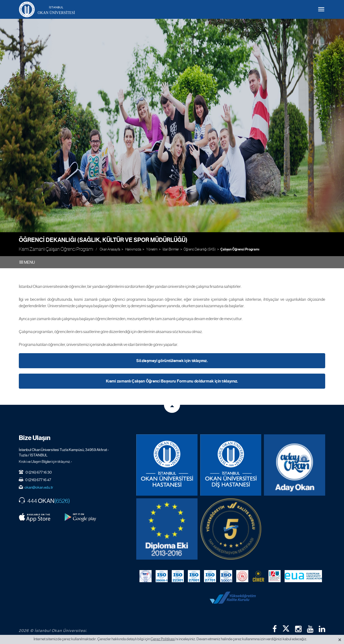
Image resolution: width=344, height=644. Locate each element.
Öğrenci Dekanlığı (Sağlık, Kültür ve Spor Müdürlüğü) (103, 240)
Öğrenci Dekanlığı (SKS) (200, 249)
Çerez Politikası (163, 639)
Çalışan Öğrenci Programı (240, 249)
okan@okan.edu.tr (39, 487)
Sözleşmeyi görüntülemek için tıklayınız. (172, 361)
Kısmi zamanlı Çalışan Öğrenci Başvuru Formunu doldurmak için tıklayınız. (172, 381)
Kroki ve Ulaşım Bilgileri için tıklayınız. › (45, 461)
